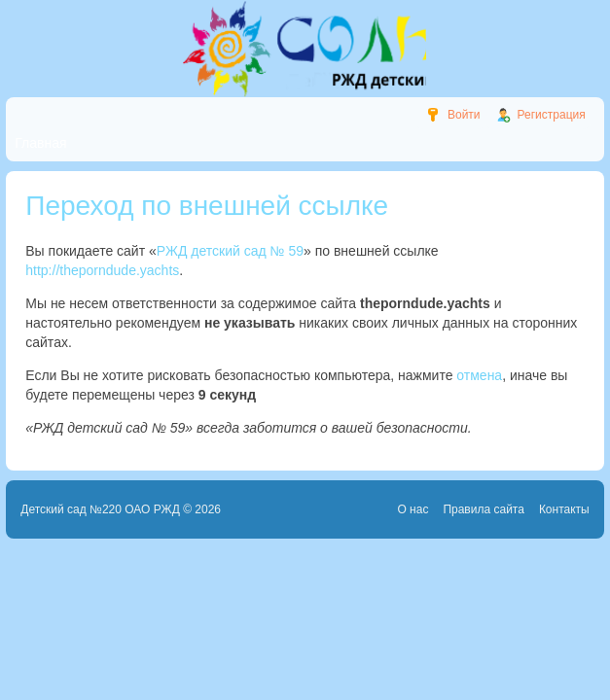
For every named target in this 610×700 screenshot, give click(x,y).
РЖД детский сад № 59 (230, 251)
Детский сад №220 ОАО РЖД (100, 509)
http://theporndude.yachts (102, 270)
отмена (479, 375)
